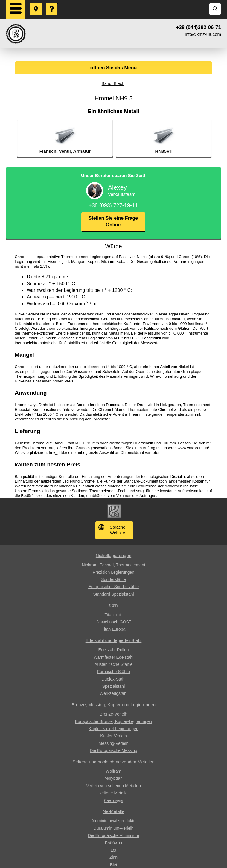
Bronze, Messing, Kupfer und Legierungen (113, 705)
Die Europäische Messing (113, 750)
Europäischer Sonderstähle (113, 587)
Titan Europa (114, 629)
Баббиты (113, 843)
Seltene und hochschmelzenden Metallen (113, 762)
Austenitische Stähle (113, 664)
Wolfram (114, 771)
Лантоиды (113, 800)
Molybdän (113, 778)
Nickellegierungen (113, 555)
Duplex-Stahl (113, 679)
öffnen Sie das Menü (114, 68)
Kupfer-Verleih (113, 736)
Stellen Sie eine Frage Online (113, 221)
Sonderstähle (113, 579)
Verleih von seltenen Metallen (113, 786)
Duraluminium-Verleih (114, 828)
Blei (113, 865)
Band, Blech (113, 83)
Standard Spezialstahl (113, 594)
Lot (113, 850)
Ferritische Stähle (113, 672)
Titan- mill (113, 615)
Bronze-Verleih (114, 714)
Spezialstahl (114, 686)
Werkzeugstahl (113, 693)
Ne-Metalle (113, 811)
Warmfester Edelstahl (113, 657)
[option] (82, 138)
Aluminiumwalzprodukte (114, 821)
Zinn (113, 857)
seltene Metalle (113, 793)
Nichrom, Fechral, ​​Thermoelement (113, 565)
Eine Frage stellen (52, 3)
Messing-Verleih (114, 743)
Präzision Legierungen (113, 572)
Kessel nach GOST (114, 622)
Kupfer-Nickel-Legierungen (113, 729)
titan (113, 605)
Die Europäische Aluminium (113, 835)
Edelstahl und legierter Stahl (114, 640)
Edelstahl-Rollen (114, 650)
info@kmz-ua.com (203, 34)
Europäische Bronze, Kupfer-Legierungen (114, 721)
